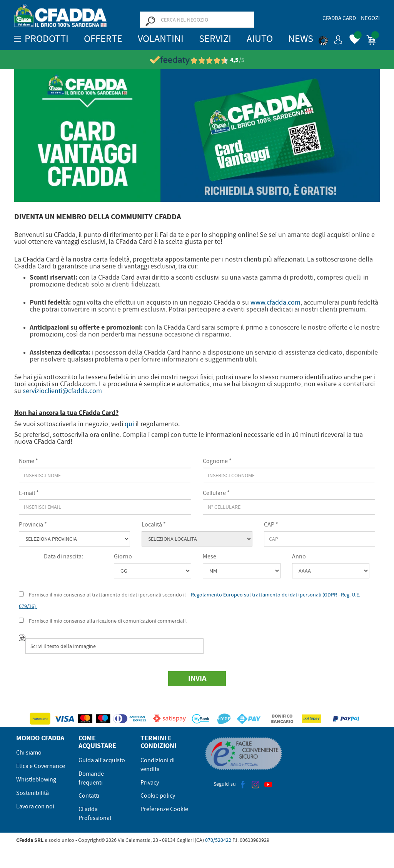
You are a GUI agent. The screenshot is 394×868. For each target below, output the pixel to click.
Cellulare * (216, 493)
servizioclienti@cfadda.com (62, 391)
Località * (154, 525)
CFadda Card (339, 18)
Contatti (89, 796)
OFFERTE (103, 39)
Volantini (161, 39)
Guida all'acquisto (102, 760)
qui (129, 424)
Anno (299, 556)
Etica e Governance (41, 766)
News (301, 39)
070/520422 (218, 840)
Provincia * (33, 525)
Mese (210, 556)
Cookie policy (158, 796)
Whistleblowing (36, 780)
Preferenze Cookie (164, 809)
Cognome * (217, 461)
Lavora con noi (35, 806)
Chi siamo (29, 753)
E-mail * (29, 493)
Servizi (215, 39)
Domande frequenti (91, 778)
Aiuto (260, 39)
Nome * (28, 461)
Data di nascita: (63, 556)
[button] (331, 38)
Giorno (123, 556)
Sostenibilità (33, 793)
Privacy (150, 783)
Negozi (370, 18)
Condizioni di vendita (158, 765)
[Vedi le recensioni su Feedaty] (197, 60)
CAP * (271, 525)
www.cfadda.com (275, 302)
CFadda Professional (95, 814)
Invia (197, 678)
